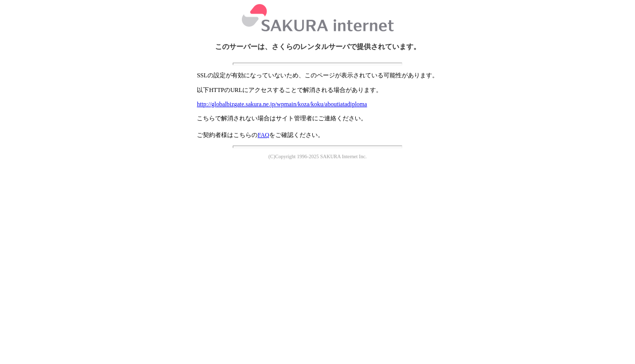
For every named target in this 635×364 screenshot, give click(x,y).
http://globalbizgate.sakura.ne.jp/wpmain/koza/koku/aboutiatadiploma (282, 104)
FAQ (263, 135)
